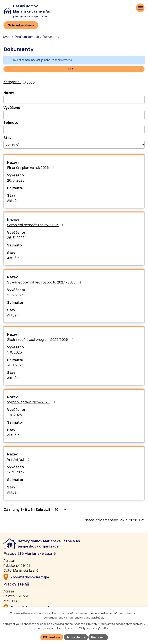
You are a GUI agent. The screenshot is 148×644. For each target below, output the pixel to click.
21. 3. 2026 (15, 295)
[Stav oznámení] (74, 145)
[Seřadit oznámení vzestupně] (16, 92)
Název (9, 93)
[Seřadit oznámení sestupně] (16, 93)
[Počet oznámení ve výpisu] (60, 509)
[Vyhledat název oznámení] (74, 100)
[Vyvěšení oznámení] (74, 115)
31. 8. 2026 (15, 365)
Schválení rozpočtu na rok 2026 (36, 225)
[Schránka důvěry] (21, 25)
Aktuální (14, 201)
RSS (106, 69)
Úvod (7, 37)
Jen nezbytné (76, 637)
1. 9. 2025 (14, 352)
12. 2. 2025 (16, 472)
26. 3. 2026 (16, 180)
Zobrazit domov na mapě (30, 577)
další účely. (98, 618)
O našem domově (27, 37)
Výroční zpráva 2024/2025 (32, 402)
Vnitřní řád (19, 459)
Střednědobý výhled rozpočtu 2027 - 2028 (45, 282)
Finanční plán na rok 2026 (31, 168)
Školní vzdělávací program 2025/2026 (41, 339)
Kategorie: (12, 82)
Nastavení (98, 637)
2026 (31, 82)
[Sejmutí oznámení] (74, 130)
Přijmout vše (52, 637)
